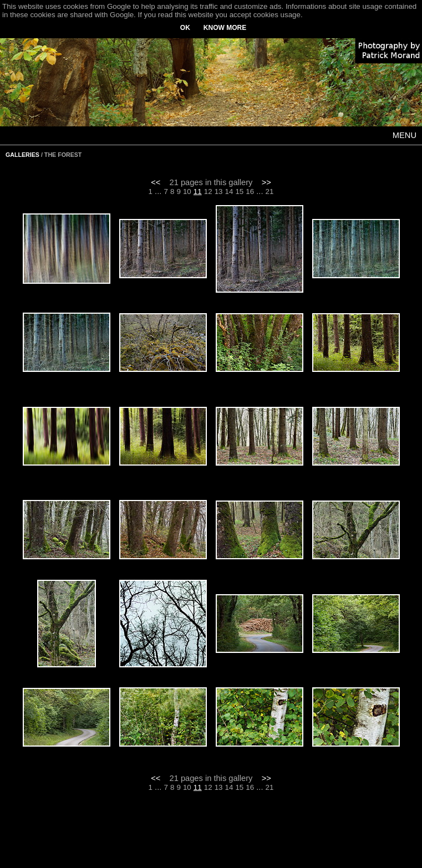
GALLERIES (22, 155)
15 (239, 192)
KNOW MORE (225, 28)
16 (250, 192)
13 (219, 192)
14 (229, 192)
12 (208, 192)
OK (185, 28)
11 (198, 192)
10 (187, 192)
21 (270, 192)
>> (266, 182)
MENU (405, 135)
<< (156, 182)
